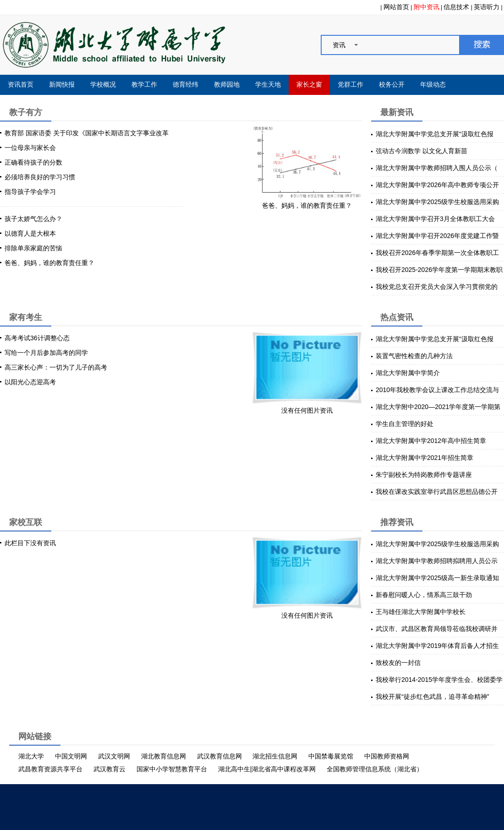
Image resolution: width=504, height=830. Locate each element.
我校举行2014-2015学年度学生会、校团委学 (439, 680)
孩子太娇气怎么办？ (33, 219)
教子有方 (26, 112)
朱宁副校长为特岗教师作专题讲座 (424, 475)
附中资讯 (427, 7)
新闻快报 (62, 85)
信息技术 (456, 7)
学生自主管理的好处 (405, 424)
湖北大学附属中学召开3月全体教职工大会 (435, 219)
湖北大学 (31, 756)
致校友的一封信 (398, 663)
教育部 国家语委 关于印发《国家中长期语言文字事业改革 (87, 133)
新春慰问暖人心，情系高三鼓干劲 (424, 595)
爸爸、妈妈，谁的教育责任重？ (49, 263)
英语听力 (487, 7)
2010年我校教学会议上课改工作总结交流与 (437, 390)
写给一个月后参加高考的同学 (46, 353)
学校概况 (103, 85)
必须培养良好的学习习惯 (40, 177)
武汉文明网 (114, 756)
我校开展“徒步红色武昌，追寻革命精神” (432, 697)
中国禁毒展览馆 (331, 756)
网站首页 (396, 7)
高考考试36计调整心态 (37, 338)
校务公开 (392, 85)
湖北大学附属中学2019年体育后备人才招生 (437, 646)
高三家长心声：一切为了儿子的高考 (56, 367)
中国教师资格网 (387, 756)
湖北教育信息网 (164, 756)
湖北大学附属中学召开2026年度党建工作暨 (437, 236)
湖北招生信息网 (275, 756)
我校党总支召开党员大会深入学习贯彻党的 (437, 287)
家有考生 (26, 317)
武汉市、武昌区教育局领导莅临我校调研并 (437, 629)
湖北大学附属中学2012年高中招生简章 (431, 441)
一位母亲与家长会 (30, 148)
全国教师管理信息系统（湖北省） (375, 769)
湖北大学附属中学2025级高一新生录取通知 (437, 578)
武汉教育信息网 (219, 756)
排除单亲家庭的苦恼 (33, 248)
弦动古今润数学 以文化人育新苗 (422, 151)
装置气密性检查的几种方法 (414, 356)
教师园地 (227, 85)
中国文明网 (71, 756)
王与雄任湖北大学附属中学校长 (421, 612)
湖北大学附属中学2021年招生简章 (425, 458)
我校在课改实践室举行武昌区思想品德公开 (437, 492)
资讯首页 (21, 85)
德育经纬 (186, 85)
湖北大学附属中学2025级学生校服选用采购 (437, 202)
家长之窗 (309, 85)
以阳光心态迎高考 (30, 382)
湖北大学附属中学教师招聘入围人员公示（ (437, 168)
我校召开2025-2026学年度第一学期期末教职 (439, 270)
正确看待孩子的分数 (33, 162)
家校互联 (26, 522)
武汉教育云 (110, 769)
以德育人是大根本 (30, 233)
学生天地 (268, 85)
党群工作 (351, 85)
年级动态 (433, 85)
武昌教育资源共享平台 (50, 769)
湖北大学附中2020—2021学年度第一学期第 (438, 407)
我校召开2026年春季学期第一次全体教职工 (437, 253)
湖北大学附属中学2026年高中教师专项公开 (437, 185)
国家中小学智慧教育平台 (172, 769)
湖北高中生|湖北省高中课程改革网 (267, 769)
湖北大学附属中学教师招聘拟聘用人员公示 (437, 561)
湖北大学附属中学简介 (408, 373)
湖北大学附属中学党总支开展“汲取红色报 (435, 134)
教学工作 (144, 85)
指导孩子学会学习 (30, 192)
